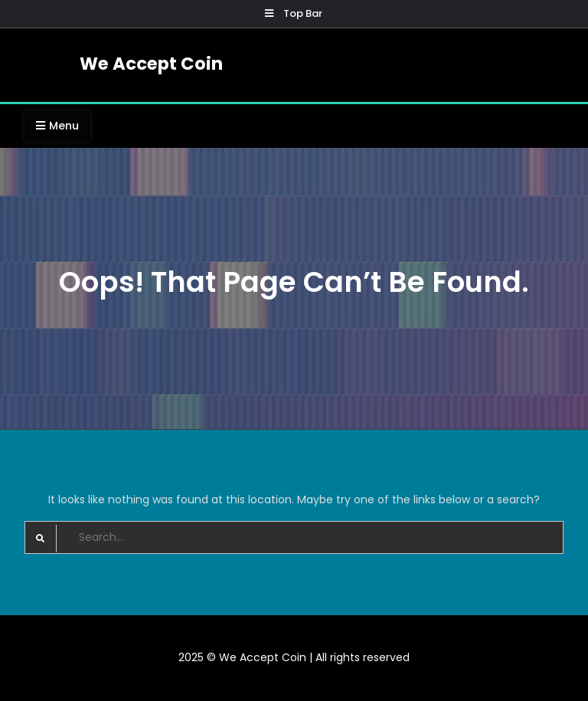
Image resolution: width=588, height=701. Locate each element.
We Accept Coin (151, 64)
